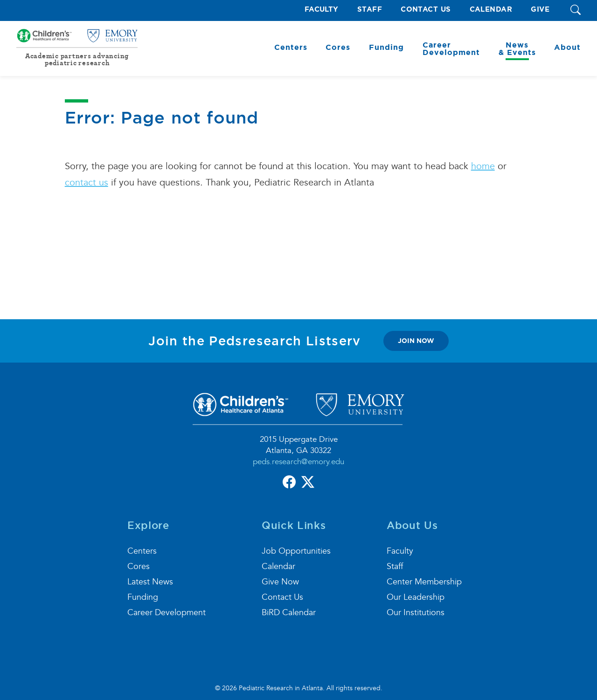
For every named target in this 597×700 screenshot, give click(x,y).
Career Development (167, 613)
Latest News (150, 582)
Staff (370, 10)
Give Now (280, 582)
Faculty (322, 10)
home (483, 166)
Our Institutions (416, 613)
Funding (143, 597)
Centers (142, 551)
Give (540, 10)
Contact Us (426, 10)
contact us (87, 183)
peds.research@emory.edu (298, 462)
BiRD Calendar (289, 613)
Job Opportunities (296, 551)
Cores (139, 566)
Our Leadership (416, 597)
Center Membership (424, 582)
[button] (576, 10)
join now (416, 341)
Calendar (491, 10)
